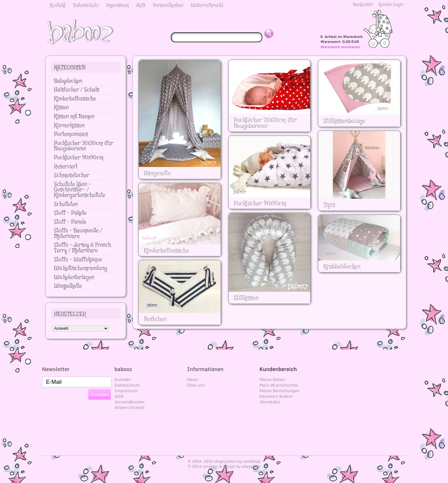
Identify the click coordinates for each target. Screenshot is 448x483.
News (192, 379)
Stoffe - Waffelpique (78, 260)
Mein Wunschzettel (279, 385)
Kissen (61, 108)
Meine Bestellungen (279, 391)
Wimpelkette (68, 286)
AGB (141, 5)
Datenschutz (86, 5)
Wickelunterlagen (74, 277)
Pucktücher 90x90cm (79, 158)
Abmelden (270, 402)
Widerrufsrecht (207, 5)
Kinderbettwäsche (75, 99)
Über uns (196, 385)
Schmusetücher (72, 175)
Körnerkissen (69, 126)
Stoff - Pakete (70, 213)
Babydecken (68, 81)
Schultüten (66, 204)
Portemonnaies (71, 134)
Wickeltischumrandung (81, 268)
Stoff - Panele (70, 222)
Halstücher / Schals (77, 90)
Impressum (118, 5)
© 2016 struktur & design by (224, 466)
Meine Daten (272, 379)
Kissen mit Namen (74, 117)
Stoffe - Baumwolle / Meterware (78, 234)
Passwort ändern (276, 396)
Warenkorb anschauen (340, 47)
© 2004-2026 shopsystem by (224, 461)
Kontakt (58, 5)
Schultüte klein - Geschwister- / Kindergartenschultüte (80, 190)
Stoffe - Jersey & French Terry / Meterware (83, 248)
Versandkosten (168, 5)
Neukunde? (363, 5)
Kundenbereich (278, 369)
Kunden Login (391, 5)
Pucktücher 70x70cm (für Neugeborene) (84, 146)
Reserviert (66, 167)
